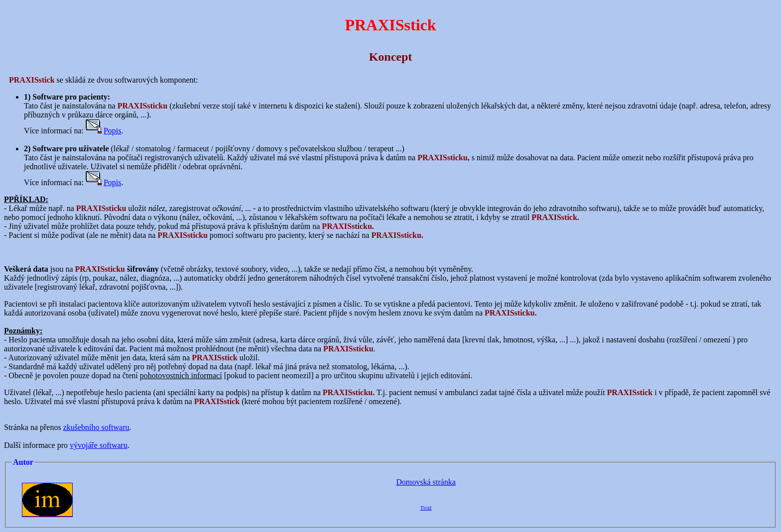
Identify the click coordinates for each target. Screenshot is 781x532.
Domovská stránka (426, 482)
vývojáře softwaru (99, 445)
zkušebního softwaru (96, 427)
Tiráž (426, 508)
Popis (113, 131)
